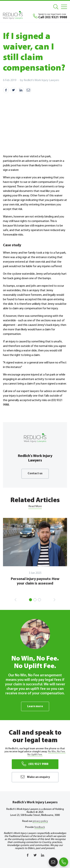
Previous (15, 600)
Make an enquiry (35, 777)
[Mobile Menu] (64, 7)
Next (55, 600)
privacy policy (40, 821)
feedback (40, 827)
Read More (35, 506)
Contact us (35, 474)
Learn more (35, 706)
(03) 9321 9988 (35, 764)
